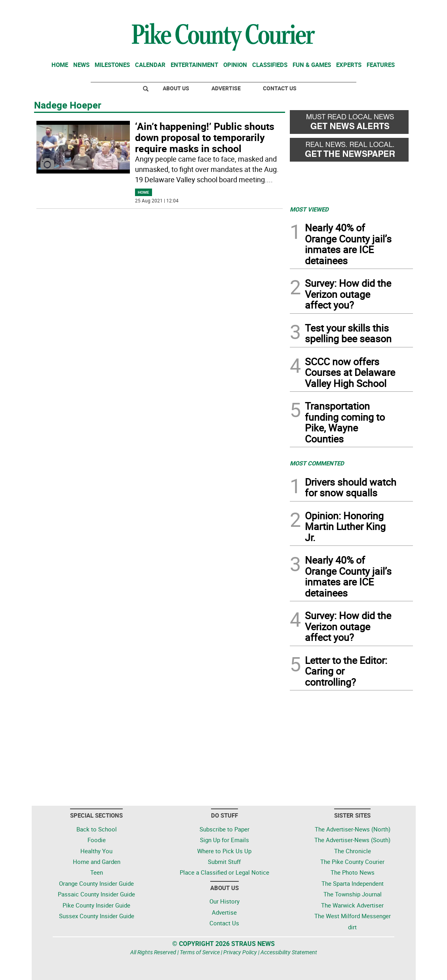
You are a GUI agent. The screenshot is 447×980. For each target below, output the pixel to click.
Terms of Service (200, 952)
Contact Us (280, 88)
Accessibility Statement (289, 952)
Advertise (226, 88)
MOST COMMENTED (317, 463)
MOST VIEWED (309, 209)
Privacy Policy (240, 952)
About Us (176, 88)
